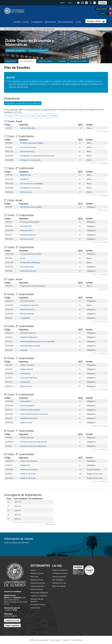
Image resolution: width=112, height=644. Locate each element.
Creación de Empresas (28, 461)
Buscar (106, 13)
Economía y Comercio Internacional (34, 442)
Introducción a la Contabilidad (31, 183)
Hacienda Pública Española (30, 346)
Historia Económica (27, 151)
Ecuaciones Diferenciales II (30, 410)
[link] (103, 2)
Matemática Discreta (28, 271)
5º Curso (53, 116)
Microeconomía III (27, 314)
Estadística (24, 179)
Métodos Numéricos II (28, 418)
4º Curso (42, 116)
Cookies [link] (65, 640)
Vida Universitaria (66, 22)
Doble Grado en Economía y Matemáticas (28, 29)
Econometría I (25, 373)
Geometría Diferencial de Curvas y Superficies (37, 341)
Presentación (11, 61)
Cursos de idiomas (37, 586)
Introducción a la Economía (30, 160)
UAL (5, 29)
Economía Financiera (28, 333)
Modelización (25, 465)
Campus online (96, 21)
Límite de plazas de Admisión (17, 542)
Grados (11, 29)
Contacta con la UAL (12, 620)
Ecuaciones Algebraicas (29, 378)
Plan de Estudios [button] (27, 61)
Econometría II (26, 401)
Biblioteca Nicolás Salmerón (37, 600)
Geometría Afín (26, 226)
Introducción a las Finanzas (30, 188)
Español (62, 3)
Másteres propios (37, 580)
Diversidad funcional (38, 604)
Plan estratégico (58, 580)
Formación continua (38, 583)
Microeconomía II (27, 239)
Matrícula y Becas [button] (46, 61)
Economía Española (27, 405)
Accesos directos (104, 9)
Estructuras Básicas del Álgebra (32, 143)
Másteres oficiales (37, 573)
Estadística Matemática (29, 337)
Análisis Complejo (27, 365)
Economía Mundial (27, 301)
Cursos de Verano (37, 589)
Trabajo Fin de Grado (28, 474)
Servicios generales (59, 577)
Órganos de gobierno (60, 570)
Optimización (25, 382)
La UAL (78, 22)
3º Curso (31, 116)
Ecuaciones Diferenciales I (30, 222)
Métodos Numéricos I (28, 235)
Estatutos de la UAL (59, 583)
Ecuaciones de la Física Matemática (33, 446)
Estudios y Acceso (21, 22)
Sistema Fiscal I (26, 386)
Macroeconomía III (27, 309)
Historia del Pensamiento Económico (34, 414)
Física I (23, 258)
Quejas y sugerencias (12, 625)
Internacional (50, 22)
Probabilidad (25, 318)
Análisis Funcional (27, 437)
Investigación (37, 22)
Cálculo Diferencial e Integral (31, 207)
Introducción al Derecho (29, 305)
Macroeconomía (26, 230)
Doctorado (34, 577)
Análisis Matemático (28, 128)
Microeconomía (26, 192)
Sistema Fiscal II (26, 422)
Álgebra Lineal (26, 175)
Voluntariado (35, 608)
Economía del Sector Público (31, 254)
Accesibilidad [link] (77, 640)
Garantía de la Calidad (79, 61)
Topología (24, 350)
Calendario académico (39, 596)
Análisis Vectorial (26, 369)
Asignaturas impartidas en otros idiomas (23, 103)
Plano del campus (59, 586)
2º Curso (20, 116)
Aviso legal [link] (55, 640)
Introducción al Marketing (30, 262)
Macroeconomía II (27, 267)
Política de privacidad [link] (39, 640)
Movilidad (62, 61)
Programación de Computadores (32, 286)
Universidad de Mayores (39, 593)
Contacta (103, 3)
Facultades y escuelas (60, 573)
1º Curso (9, 116)
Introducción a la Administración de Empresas (37, 156)
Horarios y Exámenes (38, 51)
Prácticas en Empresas (28, 469)
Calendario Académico (16, 51)
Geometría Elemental (28, 147)
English (70, 3)
